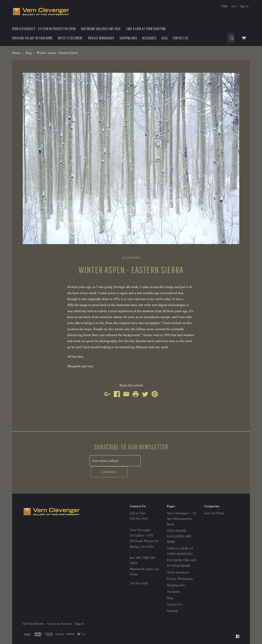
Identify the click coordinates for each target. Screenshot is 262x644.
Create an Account (60, 612)
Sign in (244, 6)
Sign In (80, 612)
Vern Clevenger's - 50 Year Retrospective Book (44, 29)
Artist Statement (70, 38)
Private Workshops (101, 38)
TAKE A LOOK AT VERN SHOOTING (146, 29)
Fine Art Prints (214, 502)
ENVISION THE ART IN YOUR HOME (32, 38)
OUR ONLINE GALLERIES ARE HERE (101, 29)
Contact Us (181, 38)
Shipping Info (128, 38)
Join (234, 6)
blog (165, 38)
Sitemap (172, 600)
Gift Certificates (33, 612)
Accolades (149, 38)
